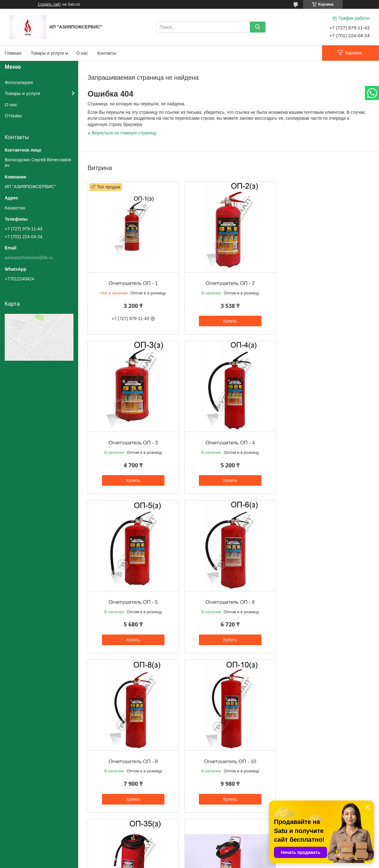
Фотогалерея (19, 82)
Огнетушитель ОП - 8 (132, 599)
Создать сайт (49, 4)
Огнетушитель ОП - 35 (324, 599)
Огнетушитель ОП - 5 (228, 440)
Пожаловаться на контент (213, 862)
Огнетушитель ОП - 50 (133, 757)
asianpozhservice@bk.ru (29, 258)
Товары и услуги (47, 53)
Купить (228, 320)
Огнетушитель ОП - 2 (228, 282)
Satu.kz (216, 856)
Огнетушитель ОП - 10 (228, 599)
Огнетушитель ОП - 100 (324, 757)
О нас (82, 53)
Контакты (107, 53)
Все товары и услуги (227, 820)
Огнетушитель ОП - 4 (132, 440)
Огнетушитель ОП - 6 (324, 440)
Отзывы (13, 115)
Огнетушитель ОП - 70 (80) (228, 757)
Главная (13, 53)
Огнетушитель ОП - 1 (132, 282)
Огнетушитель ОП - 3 (324, 282)
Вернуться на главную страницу (124, 133)
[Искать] (258, 27)
